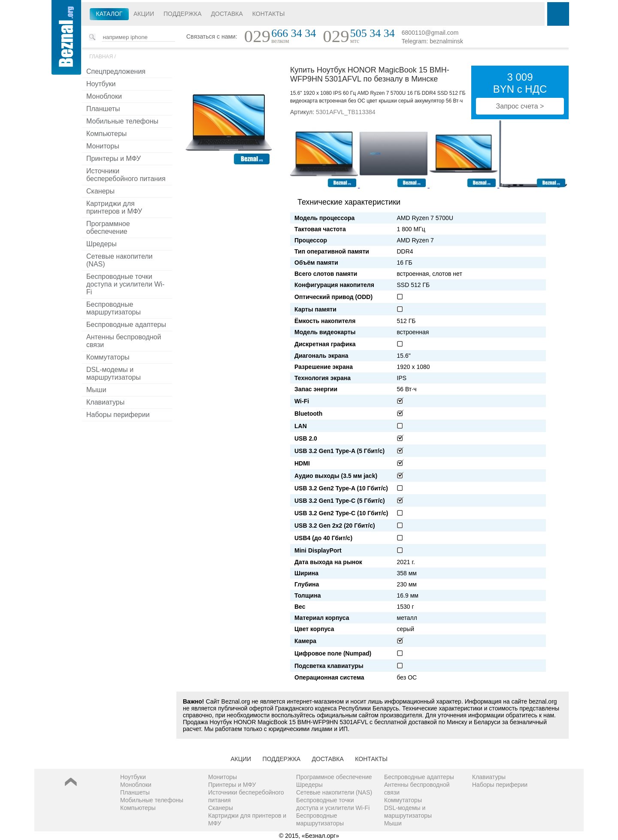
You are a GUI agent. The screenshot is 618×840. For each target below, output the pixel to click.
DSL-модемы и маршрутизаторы (114, 373)
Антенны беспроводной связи (124, 341)
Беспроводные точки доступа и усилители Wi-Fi (125, 284)
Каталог (109, 14)
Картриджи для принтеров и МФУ (114, 207)
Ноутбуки (101, 84)
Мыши (96, 390)
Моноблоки (104, 96)
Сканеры (100, 191)
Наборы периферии (118, 415)
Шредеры (101, 244)
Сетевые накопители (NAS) (120, 260)
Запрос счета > (520, 106)
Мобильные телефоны (122, 121)
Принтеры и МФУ (114, 159)
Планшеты (103, 109)
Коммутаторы (108, 357)
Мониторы (103, 146)
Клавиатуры (105, 402)
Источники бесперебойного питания (126, 175)
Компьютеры (106, 134)
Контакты (269, 14)
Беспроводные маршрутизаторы (114, 308)
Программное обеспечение (108, 228)
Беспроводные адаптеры (126, 325)
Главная (101, 57)
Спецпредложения (116, 71)
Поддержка (183, 14)
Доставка (227, 14)
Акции (144, 14)
